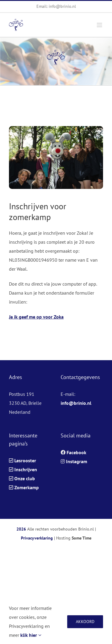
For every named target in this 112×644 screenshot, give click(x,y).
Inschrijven (26, 469)
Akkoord (85, 622)
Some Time (82, 538)
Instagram (77, 461)
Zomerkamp (27, 487)
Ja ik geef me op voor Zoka (36, 317)
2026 (21, 529)
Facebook (76, 452)
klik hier (31, 635)
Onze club (25, 478)
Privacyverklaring (37, 538)
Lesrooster (25, 460)
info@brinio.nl (76, 403)
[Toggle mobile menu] (100, 25)
